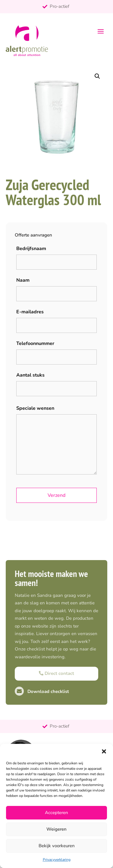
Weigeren (56, 829)
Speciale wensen (35, 408)
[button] (104, 751)
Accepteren (56, 813)
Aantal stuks (30, 375)
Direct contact (56, 673)
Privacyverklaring (57, 860)
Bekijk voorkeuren (57, 846)
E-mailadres (30, 312)
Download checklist (42, 691)
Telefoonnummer (35, 343)
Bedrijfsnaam (31, 249)
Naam (23, 280)
